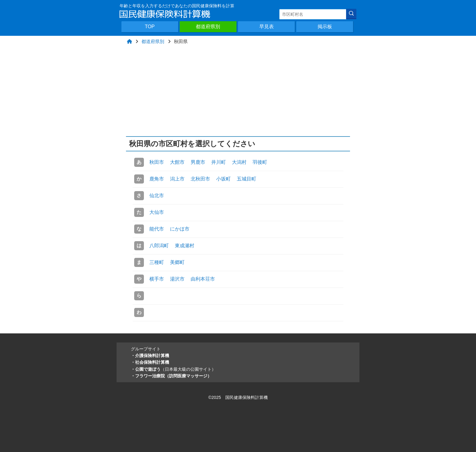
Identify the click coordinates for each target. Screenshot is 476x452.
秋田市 (157, 162)
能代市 (157, 229)
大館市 (177, 162)
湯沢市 (177, 279)
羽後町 (260, 162)
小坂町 (223, 179)
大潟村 (239, 162)
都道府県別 (208, 27)
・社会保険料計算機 (150, 362)
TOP (150, 27)
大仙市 (157, 212)
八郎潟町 (159, 246)
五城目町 (246, 179)
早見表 (267, 27)
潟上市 (177, 179)
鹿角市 (157, 179)
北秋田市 (200, 179)
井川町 (219, 162)
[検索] (351, 14)
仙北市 (157, 196)
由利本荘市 (203, 279)
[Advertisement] (238, 91)
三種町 (157, 262)
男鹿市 (198, 162)
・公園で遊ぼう (173, 369)
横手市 (157, 279)
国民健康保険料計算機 (246, 397)
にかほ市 (180, 229)
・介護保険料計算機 (150, 356)
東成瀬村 (185, 246)
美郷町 (177, 262)
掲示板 (325, 27)
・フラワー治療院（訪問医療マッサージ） (171, 376)
